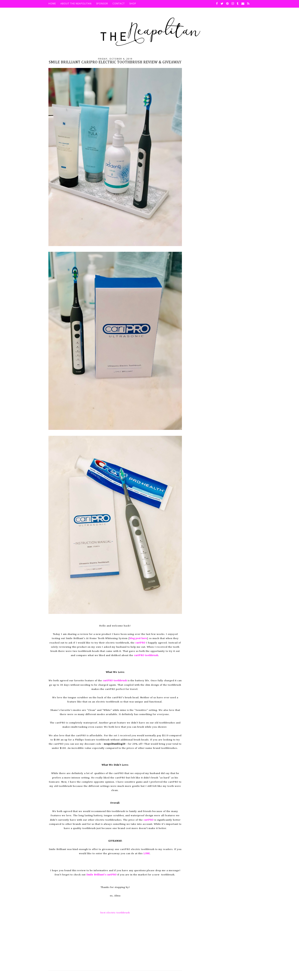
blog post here (138, 638)
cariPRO (140, 643)
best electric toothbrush (115, 913)
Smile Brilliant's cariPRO (102, 875)
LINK (147, 854)
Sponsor (102, 4)
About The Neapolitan (76, 4)
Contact (119, 4)
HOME (52, 4)
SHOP (133, 4)
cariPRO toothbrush (146, 655)
